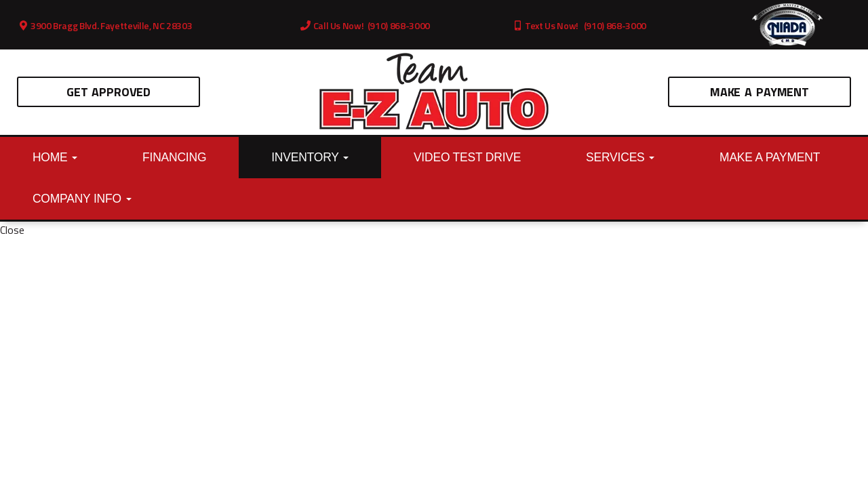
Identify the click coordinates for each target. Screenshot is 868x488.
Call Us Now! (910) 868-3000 (365, 25)
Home (55, 157)
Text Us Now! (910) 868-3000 (579, 25)
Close (12, 230)
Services (620, 157)
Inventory (310, 157)
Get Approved (108, 92)
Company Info (82, 199)
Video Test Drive (467, 157)
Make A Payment (759, 92)
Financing (174, 157)
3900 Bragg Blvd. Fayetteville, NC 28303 (105, 25)
